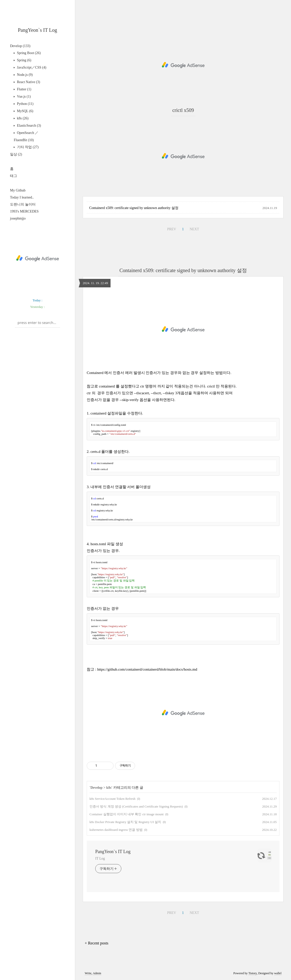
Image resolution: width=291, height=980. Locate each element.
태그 (14, 176)
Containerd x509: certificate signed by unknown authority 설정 (134, 208)
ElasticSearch (29, 126)
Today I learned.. (22, 197)
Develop (20, 46)
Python (25, 104)
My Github (18, 190)
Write (88, 973)
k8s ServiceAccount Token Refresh (112, 799)
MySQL (25, 111)
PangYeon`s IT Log (37, 30)
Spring (24, 60)
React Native (28, 82)
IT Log (100, 858)
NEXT (194, 229)
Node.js (24, 75)
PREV (172, 229)
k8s (22, 118)
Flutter (24, 89)
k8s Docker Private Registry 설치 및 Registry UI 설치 (125, 822)
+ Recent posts (96, 943)
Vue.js (23, 96)
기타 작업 (27, 147)
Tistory (253, 973)
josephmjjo (18, 218)
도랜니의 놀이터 (23, 204)
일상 (16, 154)
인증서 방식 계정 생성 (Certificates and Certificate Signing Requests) (136, 806)
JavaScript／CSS (31, 67)
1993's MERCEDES (24, 211)
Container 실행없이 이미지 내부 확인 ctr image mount (127, 814)
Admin (97, 973)
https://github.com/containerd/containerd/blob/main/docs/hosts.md (147, 669)
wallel (278, 973)
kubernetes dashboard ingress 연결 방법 (116, 830)
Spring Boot (28, 53)
